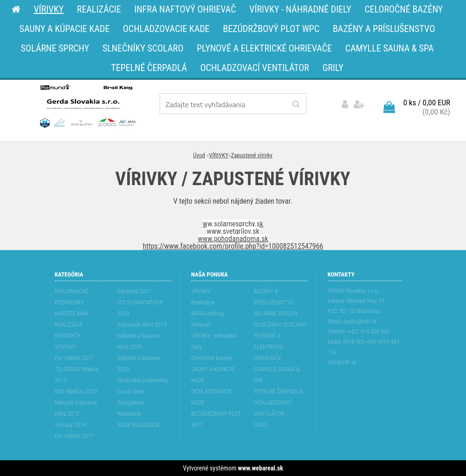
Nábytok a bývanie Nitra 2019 (139, 341)
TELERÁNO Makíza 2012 (77, 375)
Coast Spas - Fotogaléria (132, 397)
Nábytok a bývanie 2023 (139, 363)
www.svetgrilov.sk (233, 231)
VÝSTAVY (66, 347)
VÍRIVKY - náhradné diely (214, 341)
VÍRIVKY (219, 155)
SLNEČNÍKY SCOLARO (280, 325)
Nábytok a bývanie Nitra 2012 (76, 408)
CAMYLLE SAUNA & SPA (277, 375)
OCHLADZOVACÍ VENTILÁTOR (273, 408)
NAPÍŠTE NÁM (72, 313)
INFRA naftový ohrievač (208, 319)
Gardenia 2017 (134, 291)
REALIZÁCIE (69, 325)
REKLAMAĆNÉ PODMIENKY (72, 297)
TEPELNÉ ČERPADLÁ (278, 391)
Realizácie (129, 414)
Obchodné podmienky (143, 380)
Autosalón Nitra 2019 (142, 325)
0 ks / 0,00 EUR (427, 103)
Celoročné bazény (212, 358)
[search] (296, 104)
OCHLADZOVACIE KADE (212, 397)
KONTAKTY (68, 336)
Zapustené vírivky (252, 155)
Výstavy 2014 (70, 425)
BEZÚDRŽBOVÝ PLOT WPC (216, 419)
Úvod (199, 155)
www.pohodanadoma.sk (233, 239)
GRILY (261, 425)
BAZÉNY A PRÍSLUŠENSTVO (274, 297)
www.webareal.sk (261, 468)
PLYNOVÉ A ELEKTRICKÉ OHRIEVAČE (269, 347)
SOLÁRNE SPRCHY (276, 313)
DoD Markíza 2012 (76, 391)
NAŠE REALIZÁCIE (139, 425)
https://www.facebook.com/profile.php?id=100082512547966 (233, 246)
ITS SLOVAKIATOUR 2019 (140, 308)
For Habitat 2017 (74, 358)
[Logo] (87, 105)
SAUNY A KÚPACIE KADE (213, 375)
